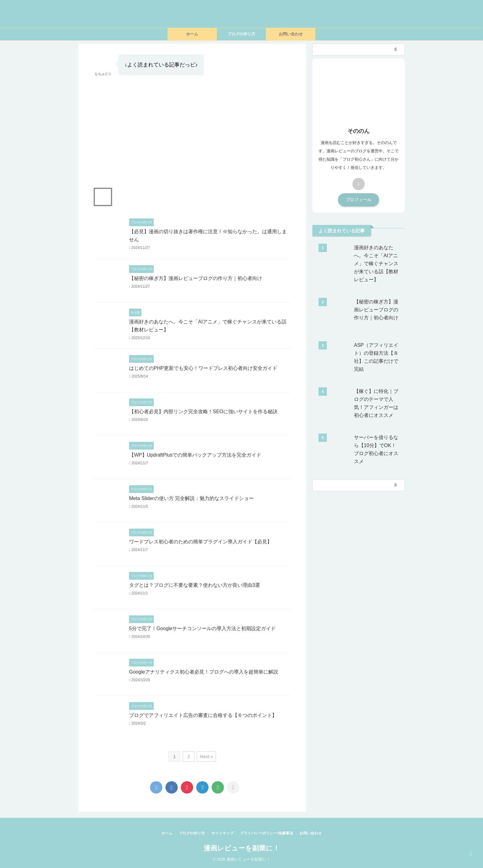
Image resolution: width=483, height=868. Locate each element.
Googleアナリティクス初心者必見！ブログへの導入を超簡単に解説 (204, 672)
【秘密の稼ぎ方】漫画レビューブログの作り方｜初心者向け (196, 278)
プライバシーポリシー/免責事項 (266, 833)
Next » (206, 756)
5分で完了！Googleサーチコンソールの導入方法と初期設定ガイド (203, 628)
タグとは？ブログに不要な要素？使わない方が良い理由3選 (195, 585)
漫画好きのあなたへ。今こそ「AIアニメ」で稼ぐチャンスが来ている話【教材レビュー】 (376, 264)
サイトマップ (222, 833)
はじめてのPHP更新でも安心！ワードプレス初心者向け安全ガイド (203, 368)
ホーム (192, 34)
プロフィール (359, 200)
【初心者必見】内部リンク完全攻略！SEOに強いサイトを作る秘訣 (203, 412)
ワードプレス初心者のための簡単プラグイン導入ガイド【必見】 (201, 542)
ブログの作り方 (241, 34)
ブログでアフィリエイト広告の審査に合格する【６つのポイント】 (203, 715)
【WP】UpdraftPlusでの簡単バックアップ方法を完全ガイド (195, 455)
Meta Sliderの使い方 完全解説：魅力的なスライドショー (191, 498)
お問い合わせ (291, 34)
